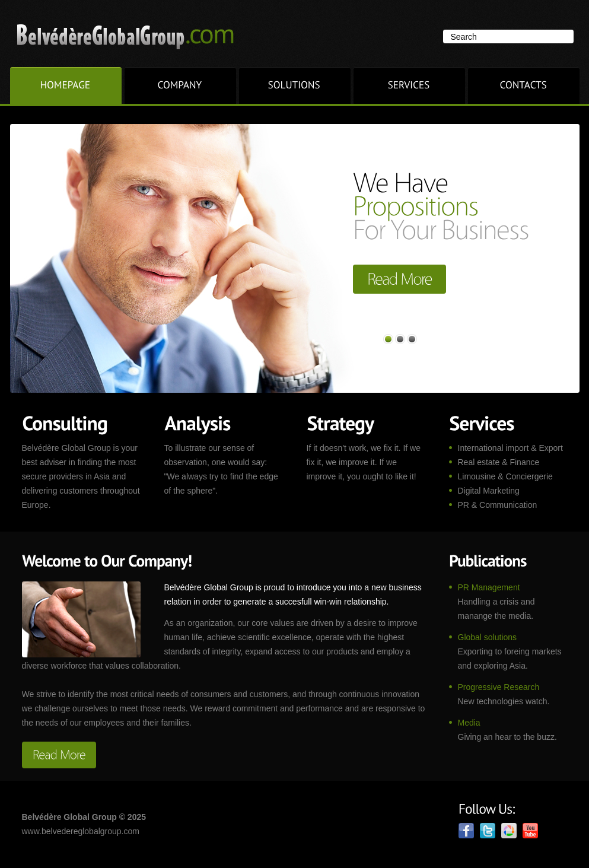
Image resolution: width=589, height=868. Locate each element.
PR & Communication (498, 505)
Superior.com (134, 36)
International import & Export (510, 448)
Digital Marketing (489, 491)
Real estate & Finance (499, 462)
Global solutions (488, 637)
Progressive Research (499, 687)
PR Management (489, 587)
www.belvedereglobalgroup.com (81, 831)
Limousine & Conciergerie (505, 476)
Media (469, 723)
